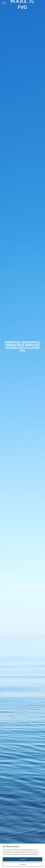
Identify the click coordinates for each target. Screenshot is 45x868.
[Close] (43, 845)
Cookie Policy (34, 854)
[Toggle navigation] (4, 3)
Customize (22, 864)
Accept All (23, 859)
